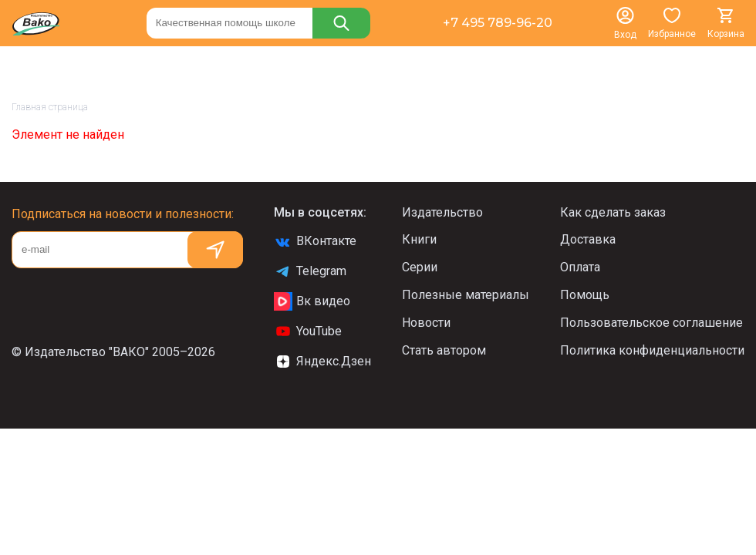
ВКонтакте (315, 241)
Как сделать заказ (613, 212)
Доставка (588, 239)
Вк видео (312, 301)
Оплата (580, 267)
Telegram (310, 271)
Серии (420, 267)
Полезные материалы (466, 295)
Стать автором (444, 350)
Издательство (442, 212)
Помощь (585, 295)
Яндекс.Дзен (322, 362)
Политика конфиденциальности (652, 350)
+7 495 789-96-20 (498, 23)
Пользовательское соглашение (651, 323)
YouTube (308, 331)
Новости (426, 323)
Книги (419, 239)
